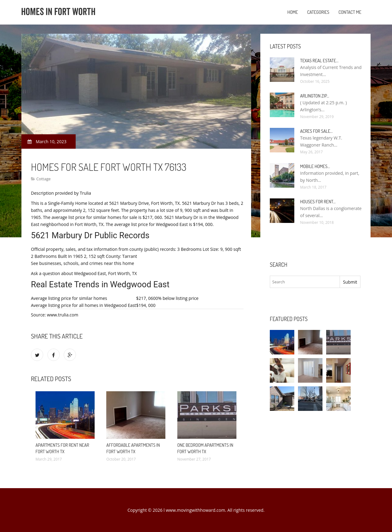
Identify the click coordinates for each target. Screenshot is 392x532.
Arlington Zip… (315, 96)
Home (293, 12)
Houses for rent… (318, 202)
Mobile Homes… (315, 166)
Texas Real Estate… (319, 61)
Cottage (43, 179)
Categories (318, 12)
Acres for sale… (316, 131)
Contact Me (350, 12)
